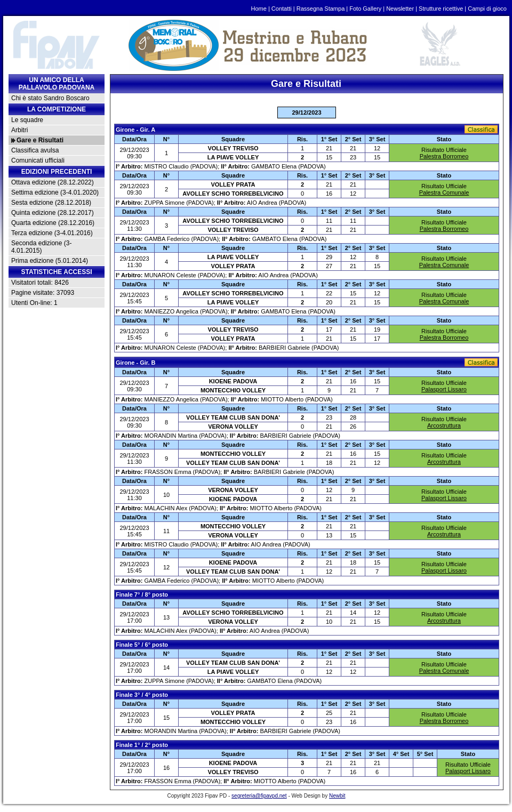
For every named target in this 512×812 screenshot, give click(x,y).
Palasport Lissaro (444, 389)
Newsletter (400, 9)
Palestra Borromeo (444, 156)
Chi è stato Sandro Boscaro (50, 98)
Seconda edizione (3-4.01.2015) (41, 247)
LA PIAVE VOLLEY (233, 157)
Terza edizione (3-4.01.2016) (52, 233)
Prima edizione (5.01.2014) (50, 261)
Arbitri (19, 130)
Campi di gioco (487, 9)
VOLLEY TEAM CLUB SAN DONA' (233, 417)
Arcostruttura (444, 425)
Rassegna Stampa (321, 9)
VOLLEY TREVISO (233, 148)
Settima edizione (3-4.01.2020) (55, 192)
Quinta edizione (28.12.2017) (53, 213)
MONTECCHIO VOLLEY (233, 390)
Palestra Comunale (444, 192)
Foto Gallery (365, 9)
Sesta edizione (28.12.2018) (51, 203)
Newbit (337, 796)
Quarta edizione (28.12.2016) (53, 223)
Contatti (282, 9)
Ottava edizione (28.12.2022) (53, 182)
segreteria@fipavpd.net (259, 796)
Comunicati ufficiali (38, 160)
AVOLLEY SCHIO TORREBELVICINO (233, 194)
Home (259, 9)
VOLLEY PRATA (233, 184)
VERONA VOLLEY (233, 427)
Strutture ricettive (441, 9)
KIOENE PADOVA (233, 381)
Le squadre (27, 120)
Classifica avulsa (35, 150)
